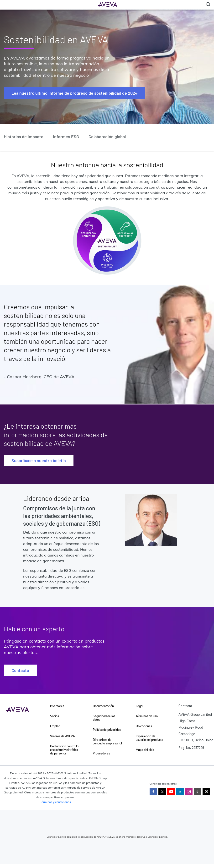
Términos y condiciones (55, 802)
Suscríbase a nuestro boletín (39, 460)
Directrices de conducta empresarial (107, 742)
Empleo (55, 726)
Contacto (20, 670)
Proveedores (101, 753)
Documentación (103, 706)
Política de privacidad (107, 730)
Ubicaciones (144, 726)
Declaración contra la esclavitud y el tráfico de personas (64, 750)
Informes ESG (66, 136)
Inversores (57, 706)
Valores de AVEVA (63, 736)
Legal (139, 706)
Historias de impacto (24, 136)
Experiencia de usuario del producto (149, 738)
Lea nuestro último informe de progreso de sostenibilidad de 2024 (75, 93)
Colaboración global (107, 136)
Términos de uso (147, 716)
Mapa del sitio (145, 750)
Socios (55, 716)
